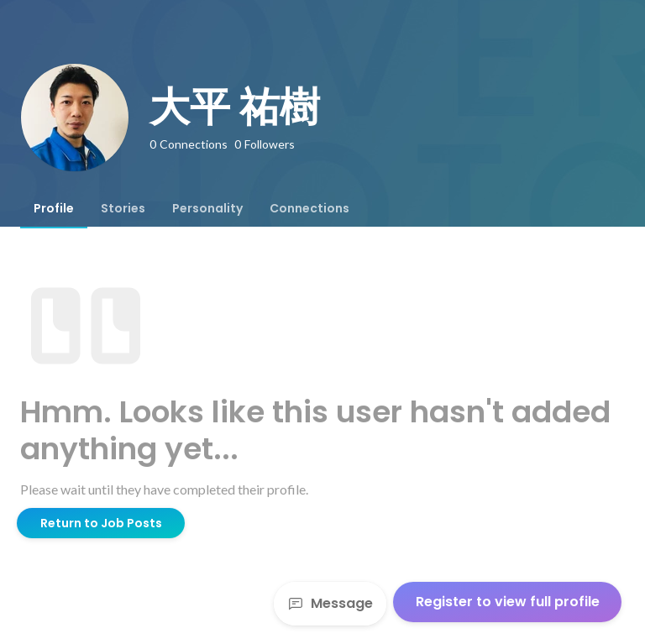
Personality (207, 208)
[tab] (54, 208)
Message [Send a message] (330, 603)
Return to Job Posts (101, 523)
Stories (123, 208)
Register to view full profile (508, 602)
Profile (54, 208)
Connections (309, 208)
